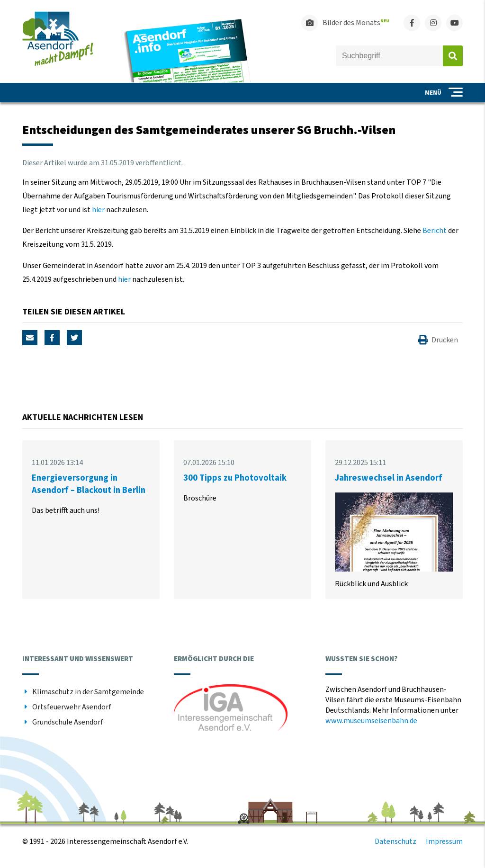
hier (98, 210)
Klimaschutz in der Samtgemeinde (88, 692)
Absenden (453, 56)
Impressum (444, 841)
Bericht (435, 231)
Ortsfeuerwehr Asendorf (72, 707)
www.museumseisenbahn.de (371, 721)
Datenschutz (395, 841)
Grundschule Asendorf (68, 722)
